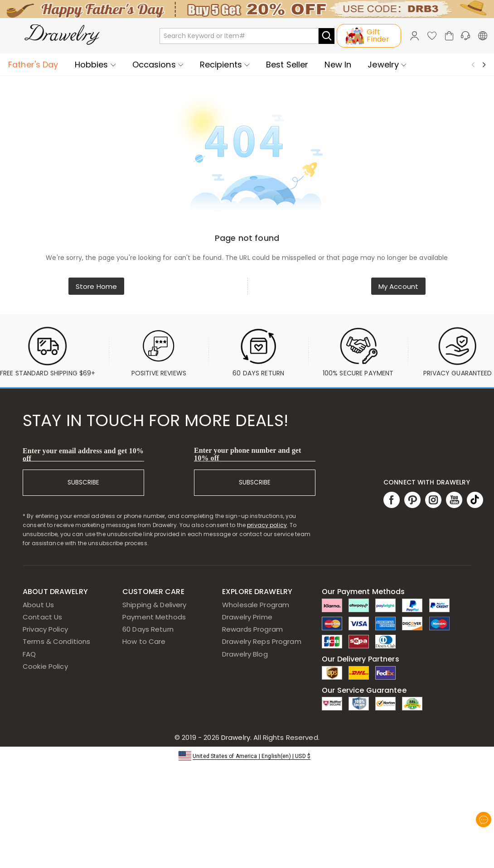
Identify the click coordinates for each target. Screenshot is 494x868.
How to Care (144, 641)
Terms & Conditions (56, 641)
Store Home (96, 286)
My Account (398, 286)
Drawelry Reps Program (262, 641)
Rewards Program (252, 629)
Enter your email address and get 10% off (83, 455)
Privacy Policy (45, 629)
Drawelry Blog (245, 654)
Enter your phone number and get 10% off (248, 454)
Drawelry (269, 737)
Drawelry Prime (247, 617)
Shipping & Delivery (155, 605)
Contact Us (42, 617)
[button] (247, 755)
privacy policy (267, 525)
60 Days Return (148, 629)
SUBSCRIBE (83, 482)
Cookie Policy (45, 666)
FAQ (29, 654)
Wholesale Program (256, 605)
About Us (38, 605)
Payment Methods (154, 617)
